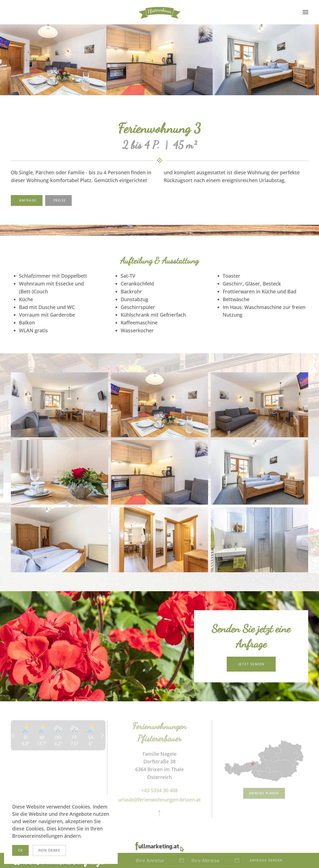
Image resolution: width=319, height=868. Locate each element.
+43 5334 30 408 (159, 790)
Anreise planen (264, 793)
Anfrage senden (266, 860)
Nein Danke (49, 850)
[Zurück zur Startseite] (160, 12)
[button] (305, 12)
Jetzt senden (251, 664)
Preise (60, 200)
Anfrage (28, 200)
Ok (20, 850)
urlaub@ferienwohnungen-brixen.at (159, 800)
